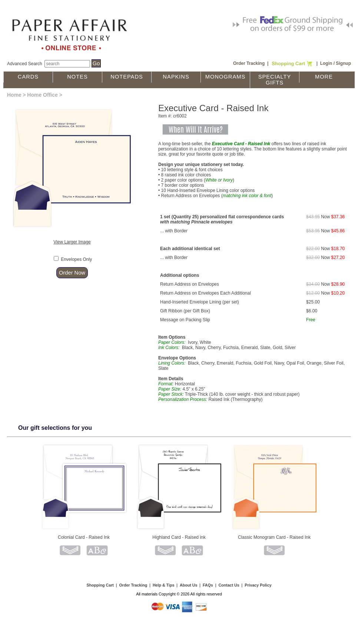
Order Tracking (249, 63)
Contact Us (229, 585)
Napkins (176, 77)
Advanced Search (25, 64)
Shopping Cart (100, 585)
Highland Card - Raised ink (179, 537)
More (324, 77)
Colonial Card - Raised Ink (84, 537)
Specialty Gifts (275, 80)
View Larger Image (72, 242)
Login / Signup (336, 63)
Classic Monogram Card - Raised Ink (274, 537)
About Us (188, 585)
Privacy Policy (258, 585)
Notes (77, 77)
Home (14, 95)
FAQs (208, 585)
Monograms (225, 77)
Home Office (42, 95)
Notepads (127, 77)
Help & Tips (163, 585)
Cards (28, 77)
